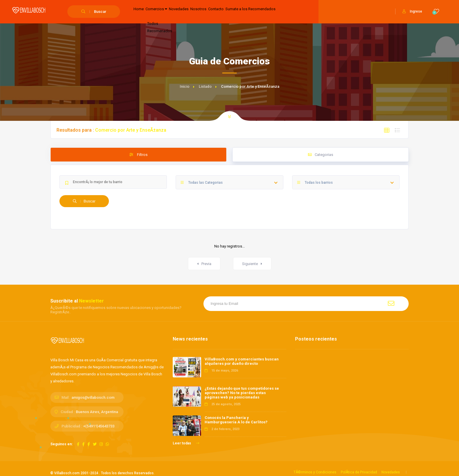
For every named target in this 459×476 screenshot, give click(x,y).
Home (142, 12)
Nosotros (225, 12)
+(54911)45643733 (99, 426)
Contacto (250, 12)
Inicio (185, 86)
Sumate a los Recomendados (293, 12)
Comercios (168, 12)
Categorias (321, 155)
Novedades (199, 12)
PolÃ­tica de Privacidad (359, 472)
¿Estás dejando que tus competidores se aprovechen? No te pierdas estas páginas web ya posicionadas (242, 393)
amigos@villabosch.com (93, 397)
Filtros (138, 155)
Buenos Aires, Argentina (97, 412)
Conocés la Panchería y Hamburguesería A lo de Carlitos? (236, 420)
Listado (205, 86)
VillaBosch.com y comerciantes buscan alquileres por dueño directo (242, 361)
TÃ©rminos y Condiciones (315, 472)
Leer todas (186, 443)
